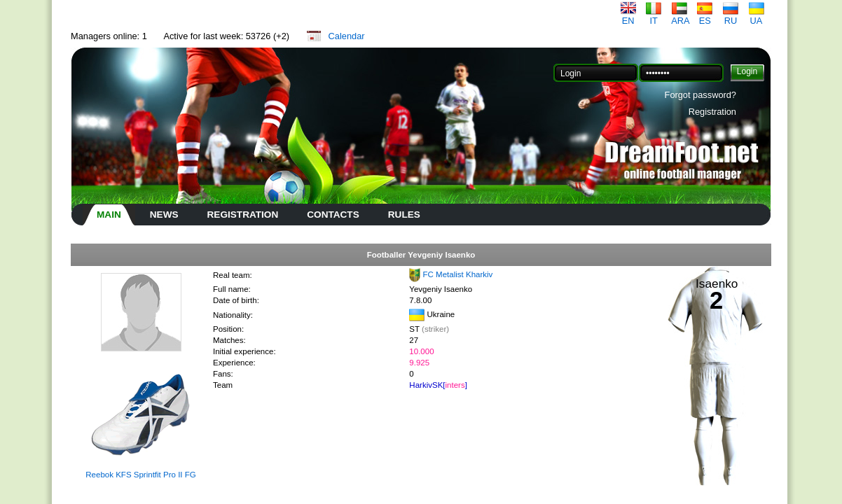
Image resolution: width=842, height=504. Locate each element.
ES (705, 16)
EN (628, 16)
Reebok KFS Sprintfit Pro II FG (140, 475)
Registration (712, 112)
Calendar (347, 36)
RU (731, 16)
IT (654, 16)
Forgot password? (700, 95)
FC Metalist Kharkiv (458, 274)
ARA (680, 16)
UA (757, 16)
